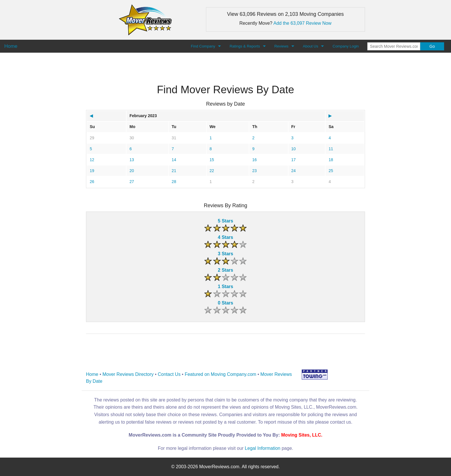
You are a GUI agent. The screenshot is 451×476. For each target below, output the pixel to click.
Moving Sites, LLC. (302, 435)
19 (92, 171)
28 (174, 182)
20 (132, 171)
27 (132, 182)
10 (294, 149)
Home (92, 374)
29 (92, 138)
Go (432, 46)
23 (255, 171)
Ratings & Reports (245, 46)
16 (255, 160)
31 (174, 138)
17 (294, 160)
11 (331, 149)
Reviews (281, 46)
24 (294, 171)
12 (92, 160)
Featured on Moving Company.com (220, 374)
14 (174, 160)
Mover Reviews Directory (128, 374)
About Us (310, 46)
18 (331, 160)
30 (132, 138)
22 (212, 171)
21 (174, 171)
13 (132, 160)
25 (331, 171)
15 (212, 160)
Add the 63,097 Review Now (303, 23)
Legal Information (263, 448)
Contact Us (169, 374)
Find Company (203, 46)
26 (92, 182)
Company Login (346, 46)
